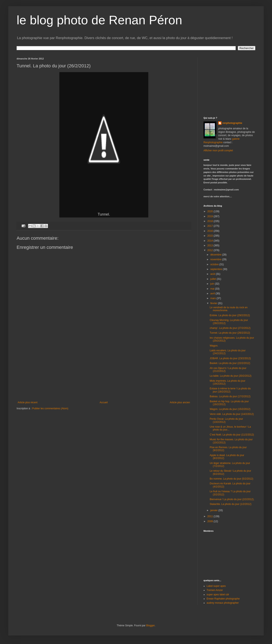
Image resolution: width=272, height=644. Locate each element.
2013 (211, 246)
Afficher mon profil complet (218, 151)
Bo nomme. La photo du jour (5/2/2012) (231, 479)
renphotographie (232, 123)
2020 (211, 211)
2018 (211, 221)
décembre (216, 255)
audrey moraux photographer (223, 603)
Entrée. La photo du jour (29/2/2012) (230, 315)
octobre (215, 264)
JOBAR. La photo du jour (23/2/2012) (230, 358)
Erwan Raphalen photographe (223, 599)
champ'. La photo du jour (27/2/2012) (230, 328)
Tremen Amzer (215, 590)
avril (213, 294)
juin (213, 284)
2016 (211, 231)
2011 (211, 516)
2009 (211, 521)
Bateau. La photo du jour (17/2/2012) (230, 396)
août (213, 274)
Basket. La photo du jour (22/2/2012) (230, 363)
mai (213, 289)
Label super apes (216, 586)
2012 (211, 250)
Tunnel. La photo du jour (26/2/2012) (230, 333)
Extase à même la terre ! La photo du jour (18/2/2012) (230, 390)
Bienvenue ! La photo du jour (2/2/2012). (232, 499)
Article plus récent (28, 402)
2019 (211, 216)
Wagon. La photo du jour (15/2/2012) (230, 409)
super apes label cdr (218, 595)
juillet (214, 279)
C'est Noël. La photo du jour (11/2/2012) (232, 435)
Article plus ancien (180, 402)
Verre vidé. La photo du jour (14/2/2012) (232, 414)
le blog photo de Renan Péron (99, 20)
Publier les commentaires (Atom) (50, 408)
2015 (211, 236)
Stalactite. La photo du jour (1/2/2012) (231, 504)
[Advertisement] (104, 370)
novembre (216, 259)
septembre (217, 269)
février (214, 303)
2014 (211, 241)
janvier (214, 510)
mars (213, 298)
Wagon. (214, 346)
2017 (211, 226)
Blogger (150, 625)
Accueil (104, 402)
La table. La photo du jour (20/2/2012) (231, 376)
